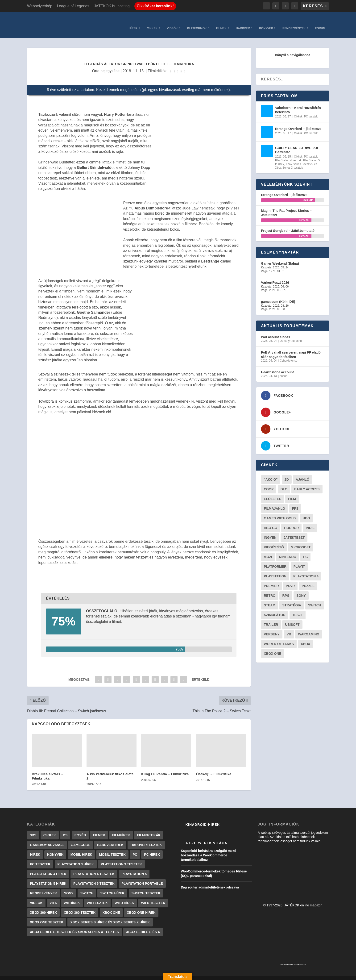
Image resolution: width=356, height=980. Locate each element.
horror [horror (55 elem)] (291, 521)
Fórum (320, 21)
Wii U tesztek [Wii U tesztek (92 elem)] (153, 896)
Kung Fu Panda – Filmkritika (165, 767)
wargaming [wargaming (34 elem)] (309, 627)
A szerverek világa (206, 836)
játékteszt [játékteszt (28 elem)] (294, 530)
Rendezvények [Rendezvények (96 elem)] (43, 886)
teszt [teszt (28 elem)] (298, 608)
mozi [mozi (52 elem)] (268, 550)
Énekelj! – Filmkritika (214, 767)
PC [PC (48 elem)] (305, 550)
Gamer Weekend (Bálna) (280, 256)
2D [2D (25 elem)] (287, 472)
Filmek (221, 21)
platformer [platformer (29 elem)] (275, 559)
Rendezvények (294, 21)
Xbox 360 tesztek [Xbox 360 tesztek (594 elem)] (80, 905)
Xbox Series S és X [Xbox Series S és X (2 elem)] (143, 925)
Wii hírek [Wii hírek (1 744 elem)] (72, 896)
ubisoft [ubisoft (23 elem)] (292, 617)
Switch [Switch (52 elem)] (315, 598)
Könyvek (266, 21)
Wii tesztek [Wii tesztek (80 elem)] (97, 896)
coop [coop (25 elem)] (269, 482)
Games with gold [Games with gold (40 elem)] (280, 511)
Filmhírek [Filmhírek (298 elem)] (121, 828)
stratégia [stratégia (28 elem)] (292, 598)
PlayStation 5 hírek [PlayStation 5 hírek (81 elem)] (48, 876)
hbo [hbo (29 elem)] (306, 511)
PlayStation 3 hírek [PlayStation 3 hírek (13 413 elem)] (76, 857)
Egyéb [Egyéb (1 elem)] (80, 828)
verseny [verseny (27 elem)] (272, 627)
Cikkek (152, 21)
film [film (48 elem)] (292, 492)
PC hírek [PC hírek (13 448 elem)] (152, 847)
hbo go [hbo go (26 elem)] (271, 521)
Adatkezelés (252, 975)
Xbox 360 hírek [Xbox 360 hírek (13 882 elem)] (43, 905)
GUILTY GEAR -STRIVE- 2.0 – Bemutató (298, 143)
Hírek (133, 21)
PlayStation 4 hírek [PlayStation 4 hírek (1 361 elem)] (48, 867)
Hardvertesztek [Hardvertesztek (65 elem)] (146, 838)
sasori (284, 369)
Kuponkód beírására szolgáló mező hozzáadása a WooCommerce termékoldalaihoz (209, 848)
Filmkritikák (157, 64)
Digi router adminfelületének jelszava (210, 880)
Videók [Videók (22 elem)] (36, 896)
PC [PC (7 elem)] (135, 847)
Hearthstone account (277, 365)
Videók (172, 21)
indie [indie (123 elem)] (310, 521)
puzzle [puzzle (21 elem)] (308, 579)
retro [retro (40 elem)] (270, 588)
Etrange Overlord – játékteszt (298, 122)
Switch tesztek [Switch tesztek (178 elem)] (146, 886)
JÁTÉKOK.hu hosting (112, 6)
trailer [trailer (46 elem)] (271, 617)
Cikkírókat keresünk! (155, 6)
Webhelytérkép (40, 6)
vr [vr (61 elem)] (289, 627)
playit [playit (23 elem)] (299, 559)
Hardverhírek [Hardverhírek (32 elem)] (110, 838)
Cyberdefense (289, 354)
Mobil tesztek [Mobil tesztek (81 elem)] (112, 847)
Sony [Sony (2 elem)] (69, 886)
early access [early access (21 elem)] (307, 482)
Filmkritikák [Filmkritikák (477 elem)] (149, 828)
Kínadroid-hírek (203, 817)
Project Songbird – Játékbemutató (288, 224)
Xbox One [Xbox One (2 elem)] (111, 905)
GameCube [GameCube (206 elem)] (80, 838)
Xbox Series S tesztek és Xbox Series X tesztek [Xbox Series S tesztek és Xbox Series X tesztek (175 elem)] (75, 925)
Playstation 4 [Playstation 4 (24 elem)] (306, 569)
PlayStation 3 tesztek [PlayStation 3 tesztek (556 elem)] (122, 857)
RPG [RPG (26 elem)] (286, 588)
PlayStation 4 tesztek (288, 153)
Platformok (197, 21)
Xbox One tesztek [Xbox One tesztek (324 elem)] (47, 915)
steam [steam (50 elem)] (270, 598)
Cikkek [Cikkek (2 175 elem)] (50, 828)
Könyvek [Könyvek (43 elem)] (55, 847)
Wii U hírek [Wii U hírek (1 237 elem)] (124, 896)
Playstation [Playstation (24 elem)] (275, 569)
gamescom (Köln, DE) (278, 295)
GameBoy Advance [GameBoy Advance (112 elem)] (47, 838)
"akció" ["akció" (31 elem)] (271, 472)
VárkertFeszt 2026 (275, 275)
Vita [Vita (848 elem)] (53, 896)
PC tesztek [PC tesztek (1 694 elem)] (40, 857)
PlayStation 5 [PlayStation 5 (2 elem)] (134, 867)
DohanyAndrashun (292, 334)
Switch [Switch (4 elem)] (87, 886)
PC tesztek (311, 109)
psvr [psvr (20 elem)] (290, 579)
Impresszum (206, 975)
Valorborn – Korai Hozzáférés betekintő (298, 103)
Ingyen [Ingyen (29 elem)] (270, 530)
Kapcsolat (229, 975)
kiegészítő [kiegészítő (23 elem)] (274, 540)
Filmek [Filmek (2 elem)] (99, 828)
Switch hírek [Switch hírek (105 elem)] (112, 886)
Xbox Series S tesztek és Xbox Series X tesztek (296, 159)
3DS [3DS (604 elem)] (33, 828)
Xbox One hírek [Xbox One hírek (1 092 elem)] (141, 905)
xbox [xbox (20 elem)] (306, 637)
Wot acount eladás (275, 330)
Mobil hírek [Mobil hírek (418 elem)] (81, 847)
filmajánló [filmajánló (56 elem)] (274, 501)
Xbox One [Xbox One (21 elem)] (273, 646)
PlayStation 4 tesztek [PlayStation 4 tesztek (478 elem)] (94, 867)
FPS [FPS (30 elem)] (295, 501)
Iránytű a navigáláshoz (293, 48)
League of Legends (73, 6)
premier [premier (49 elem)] (271, 579)
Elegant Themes (51, 974)
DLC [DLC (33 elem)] (284, 482)
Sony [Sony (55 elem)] (301, 588)
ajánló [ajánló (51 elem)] (302, 472)
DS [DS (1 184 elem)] (65, 828)
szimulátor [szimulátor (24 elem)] (275, 608)
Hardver (243, 21)
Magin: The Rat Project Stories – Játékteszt (286, 206)
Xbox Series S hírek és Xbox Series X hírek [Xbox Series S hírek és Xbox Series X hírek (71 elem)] (110, 915)
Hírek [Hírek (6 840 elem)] (35, 847)
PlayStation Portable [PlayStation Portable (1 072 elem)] (142, 876)
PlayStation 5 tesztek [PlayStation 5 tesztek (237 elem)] (94, 876)
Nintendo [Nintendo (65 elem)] (288, 550)
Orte (96, 64)
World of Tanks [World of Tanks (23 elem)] (279, 637)
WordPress (93, 974)
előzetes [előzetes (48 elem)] (273, 492)
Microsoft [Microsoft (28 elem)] (301, 540)
